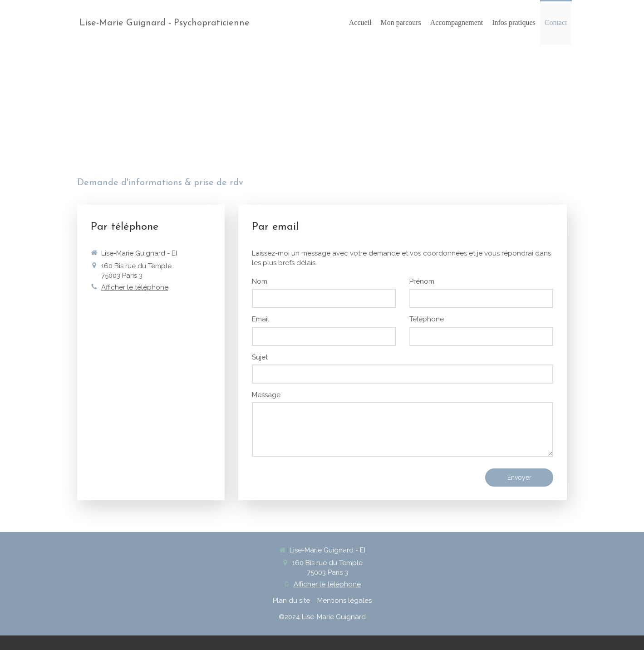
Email (261, 319)
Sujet (260, 357)
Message (266, 395)
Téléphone (427, 319)
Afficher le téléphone (135, 287)
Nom (260, 281)
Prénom (422, 281)
